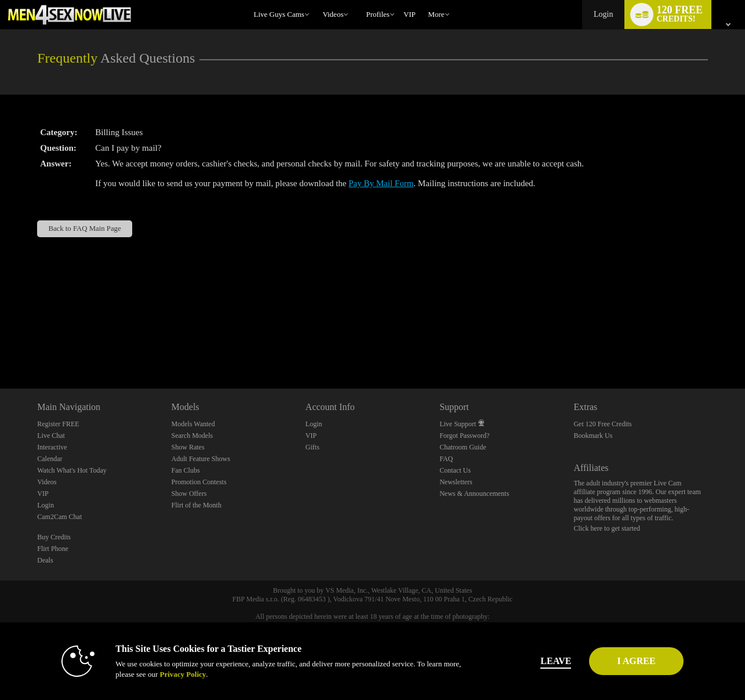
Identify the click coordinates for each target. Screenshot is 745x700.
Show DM (0, 345)
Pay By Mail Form (381, 183)
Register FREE (58, 424)
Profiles (377, 14)
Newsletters (456, 482)
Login (603, 14)
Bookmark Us (593, 436)
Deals (45, 560)
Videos (333, 14)
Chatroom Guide (463, 447)
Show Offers (189, 494)
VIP (410, 14)
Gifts (312, 447)
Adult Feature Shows (201, 459)
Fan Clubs (186, 470)
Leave (534, 661)
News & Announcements (474, 494)
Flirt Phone (53, 549)
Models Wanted (193, 424)
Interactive (52, 447)
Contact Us (455, 470)
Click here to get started (607, 528)
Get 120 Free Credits (602, 424)
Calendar (50, 459)
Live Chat (51, 436)
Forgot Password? (464, 436)
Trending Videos (317, 0)
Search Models (192, 436)
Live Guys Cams (279, 14)
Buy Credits (54, 537)
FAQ (446, 459)
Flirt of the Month (197, 505)
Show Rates (188, 447)
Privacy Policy (161, 674)
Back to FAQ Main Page (84, 229)
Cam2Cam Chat (59, 517)
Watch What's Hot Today (72, 470)
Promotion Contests (199, 482)
